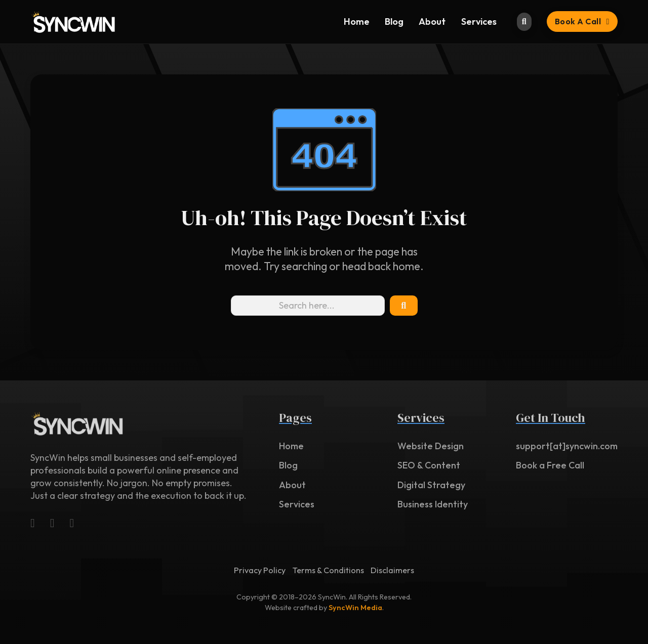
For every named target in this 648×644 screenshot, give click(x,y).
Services (479, 22)
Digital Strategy (431, 485)
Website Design (431, 446)
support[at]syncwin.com (567, 446)
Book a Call (582, 21)
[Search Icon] (403, 306)
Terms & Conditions (328, 570)
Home (357, 22)
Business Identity (433, 504)
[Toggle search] (524, 22)
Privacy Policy (260, 570)
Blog (394, 22)
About (432, 22)
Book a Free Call (550, 465)
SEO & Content (429, 465)
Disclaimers (392, 570)
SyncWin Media (355, 608)
